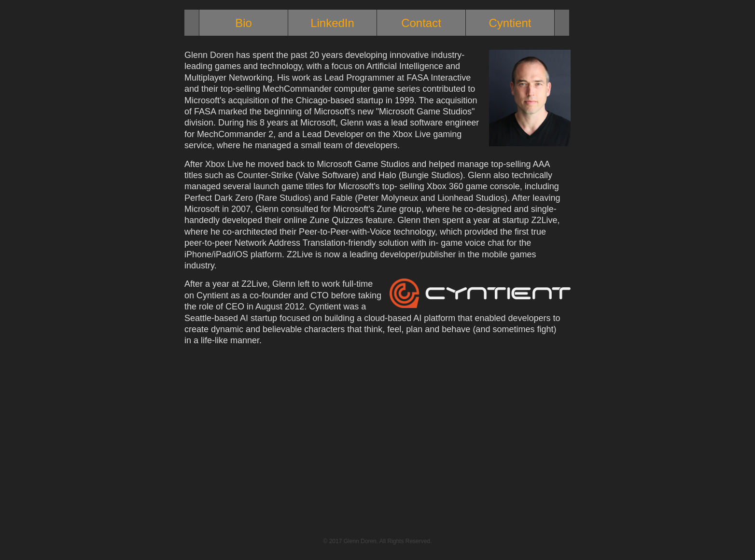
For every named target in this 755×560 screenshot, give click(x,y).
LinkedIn (332, 23)
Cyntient (510, 23)
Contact (421, 23)
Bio (244, 23)
